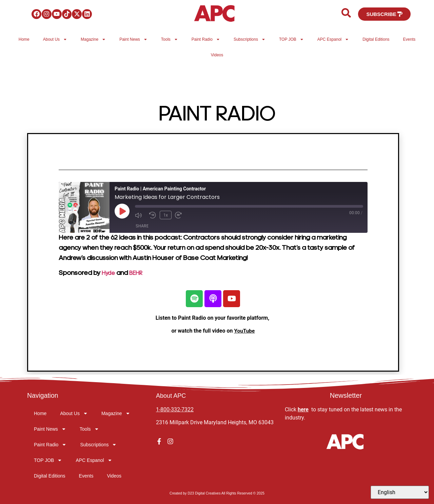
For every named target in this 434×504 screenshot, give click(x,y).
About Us (55, 39)
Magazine (93, 39)
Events (409, 39)
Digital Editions (376, 39)
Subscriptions (250, 39)
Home (24, 39)
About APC (173, 395)
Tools (170, 39)
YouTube (244, 331)
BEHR (140, 273)
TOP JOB (291, 39)
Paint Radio (206, 39)
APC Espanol (333, 39)
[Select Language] (400, 492)
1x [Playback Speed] (165, 214)
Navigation (43, 395)
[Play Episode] (122, 211)
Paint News (133, 39)
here (303, 409)
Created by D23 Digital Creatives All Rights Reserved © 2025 (217, 493)
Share (142, 225)
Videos (217, 55)
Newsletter (346, 395)
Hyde (110, 273)
